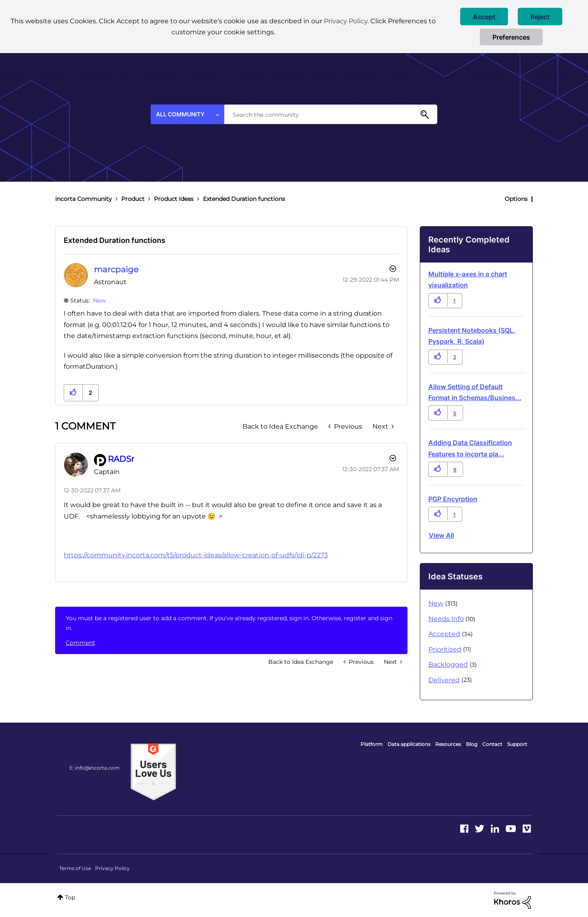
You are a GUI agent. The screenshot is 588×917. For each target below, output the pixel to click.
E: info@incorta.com (95, 768)
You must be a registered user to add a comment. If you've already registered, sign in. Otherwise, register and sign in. (229, 623)
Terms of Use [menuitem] (75, 868)
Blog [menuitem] (472, 744)
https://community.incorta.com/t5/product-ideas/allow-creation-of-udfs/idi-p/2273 (196, 555)
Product (133, 199)
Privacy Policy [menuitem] (112, 868)
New (99, 300)
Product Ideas (174, 199)
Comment (80, 643)
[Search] (331, 114)
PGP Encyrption (453, 499)
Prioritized (445, 649)
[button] (484, 17)
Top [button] (70, 897)
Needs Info (446, 619)
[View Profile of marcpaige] (116, 269)
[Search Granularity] (187, 114)
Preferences (511, 37)
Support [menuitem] (517, 744)
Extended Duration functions (115, 240)
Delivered (444, 680)
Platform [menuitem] (372, 744)
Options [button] (516, 199)
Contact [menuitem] (492, 744)
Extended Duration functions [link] (244, 199)
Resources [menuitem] (448, 744)
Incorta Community (84, 199)
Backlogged (448, 664)
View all (441, 535)
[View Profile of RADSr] (121, 459)
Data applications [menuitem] (409, 744)
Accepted (444, 634)
